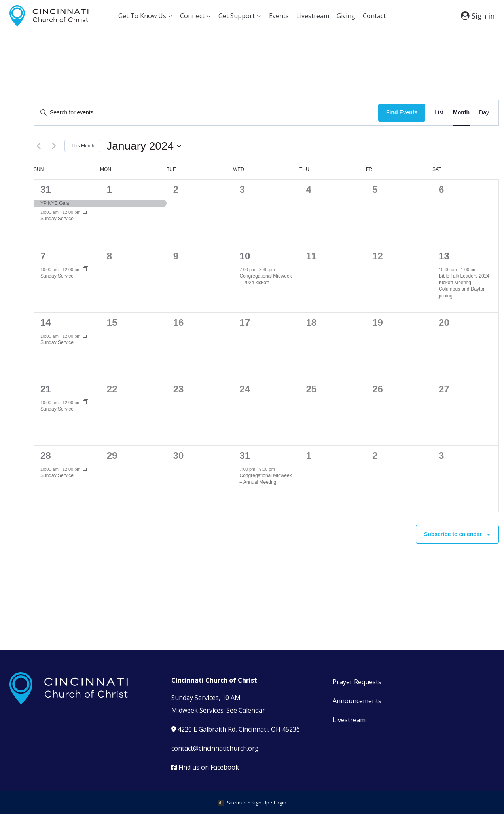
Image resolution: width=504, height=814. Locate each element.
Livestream (313, 16)
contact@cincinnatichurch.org (215, 748)
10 (245, 256)
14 (46, 322)
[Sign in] (478, 16)
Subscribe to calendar (453, 534)
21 (46, 389)
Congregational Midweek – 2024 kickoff (266, 279)
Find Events (402, 112)
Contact (374, 16)
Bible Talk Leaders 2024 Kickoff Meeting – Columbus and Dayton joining (464, 286)
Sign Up (260, 803)
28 (46, 455)
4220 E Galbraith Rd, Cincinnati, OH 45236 (236, 729)
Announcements (357, 701)
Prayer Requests (357, 682)
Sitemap (237, 803)
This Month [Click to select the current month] (82, 146)
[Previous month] (38, 146)
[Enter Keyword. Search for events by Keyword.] (206, 113)
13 (444, 256)
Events (279, 16)
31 (46, 189)
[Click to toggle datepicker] (144, 146)
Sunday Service (57, 219)
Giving (346, 16)
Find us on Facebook (205, 767)
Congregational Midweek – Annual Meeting (266, 479)
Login (280, 803)
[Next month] (54, 146)
